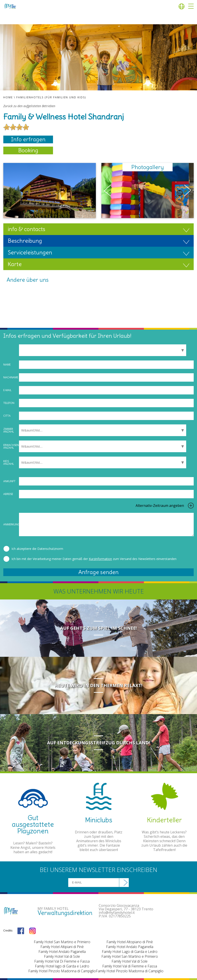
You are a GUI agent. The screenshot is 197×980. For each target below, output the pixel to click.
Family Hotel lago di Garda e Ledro (62, 966)
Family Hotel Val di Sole (62, 956)
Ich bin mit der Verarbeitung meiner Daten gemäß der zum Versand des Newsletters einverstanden (94, 559)
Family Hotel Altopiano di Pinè (130, 942)
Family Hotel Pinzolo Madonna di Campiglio (62, 971)
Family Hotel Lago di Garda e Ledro (130, 952)
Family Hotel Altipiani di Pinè (62, 947)
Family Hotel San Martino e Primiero (62, 942)
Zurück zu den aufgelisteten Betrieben (29, 106)
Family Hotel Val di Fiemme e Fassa (130, 966)
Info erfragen (28, 139)
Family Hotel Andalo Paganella (62, 952)
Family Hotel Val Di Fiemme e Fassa (62, 961)
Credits (8, 931)
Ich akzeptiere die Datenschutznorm (37, 549)
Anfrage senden (98, 572)
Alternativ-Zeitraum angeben (160, 506)
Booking (28, 150)
